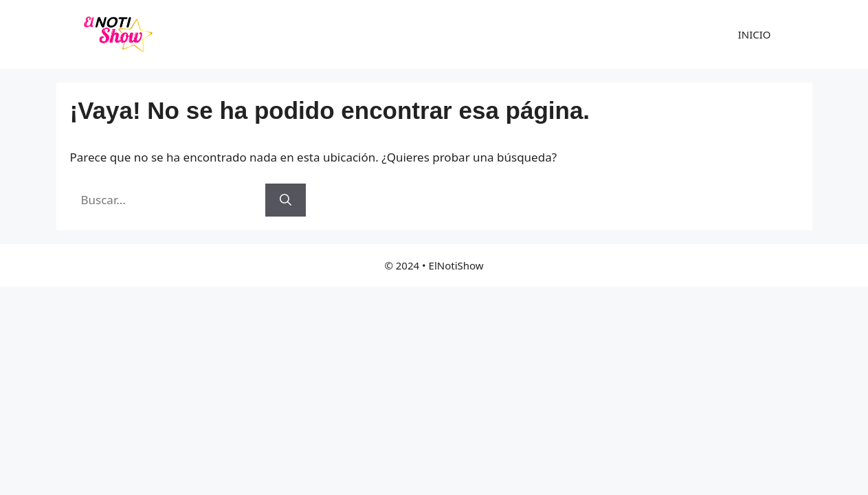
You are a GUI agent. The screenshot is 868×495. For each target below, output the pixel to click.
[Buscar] (286, 200)
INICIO (755, 34)
